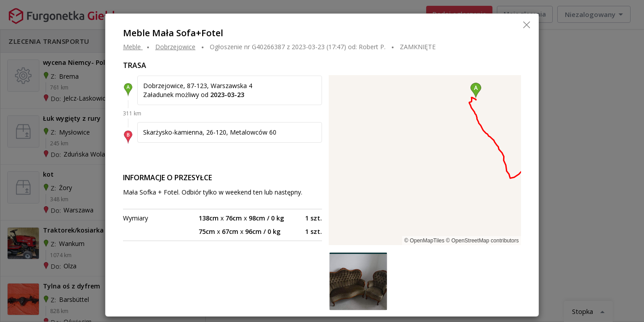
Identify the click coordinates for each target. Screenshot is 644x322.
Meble (132, 47)
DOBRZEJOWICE (175, 47)
